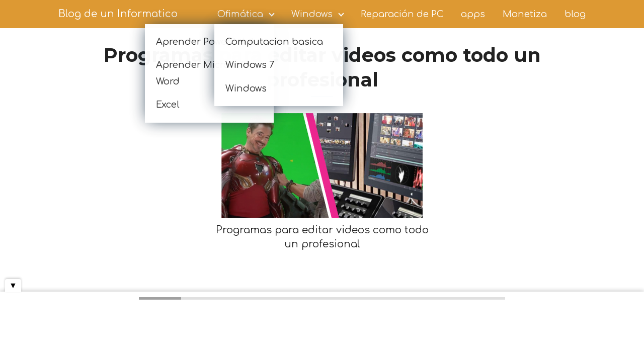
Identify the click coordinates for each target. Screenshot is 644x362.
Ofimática (240, 14)
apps (473, 14)
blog (575, 14)
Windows (312, 14)
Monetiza (525, 14)
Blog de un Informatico (118, 14)
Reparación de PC (402, 14)
